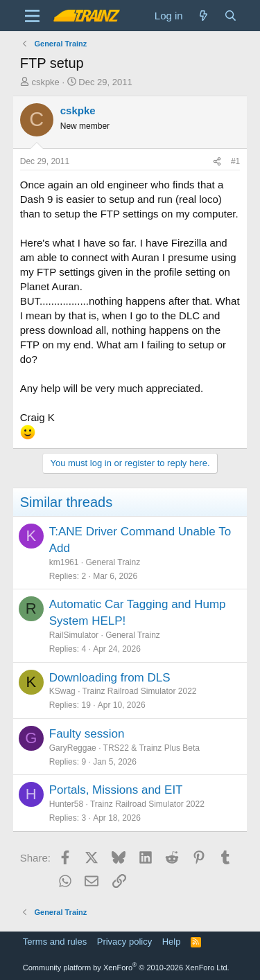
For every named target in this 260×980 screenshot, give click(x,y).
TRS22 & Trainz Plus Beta (151, 748)
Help (172, 942)
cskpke (45, 82)
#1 (235, 161)
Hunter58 (66, 804)
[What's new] (203, 16)
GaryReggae (73, 748)
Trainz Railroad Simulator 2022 (140, 691)
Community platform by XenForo (126, 968)
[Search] (231, 16)
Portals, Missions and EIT (116, 790)
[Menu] (32, 16)
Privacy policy (124, 942)
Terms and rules (55, 942)
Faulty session (87, 734)
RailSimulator (74, 635)
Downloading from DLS (110, 678)
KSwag (62, 691)
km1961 (64, 562)
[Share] (217, 162)
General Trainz (113, 562)
